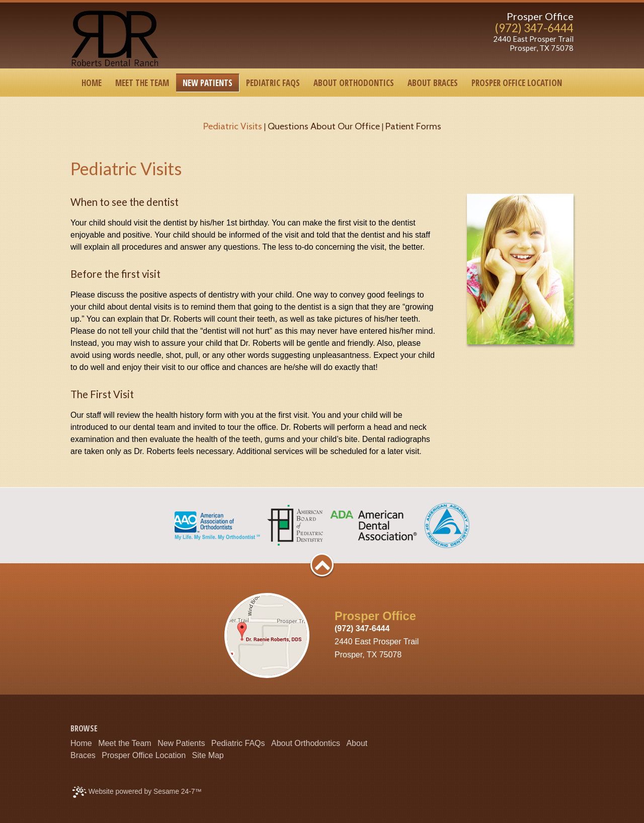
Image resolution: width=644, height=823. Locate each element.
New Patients (181, 743)
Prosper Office (540, 16)
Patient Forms (413, 126)
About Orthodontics (306, 743)
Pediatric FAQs (238, 743)
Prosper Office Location (144, 755)
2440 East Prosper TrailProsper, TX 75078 (533, 44)
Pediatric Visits (233, 126)
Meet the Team (125, 743)
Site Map (208, 755)
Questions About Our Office (324, 126)
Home (81, 743)
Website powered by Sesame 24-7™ (137, 792)
